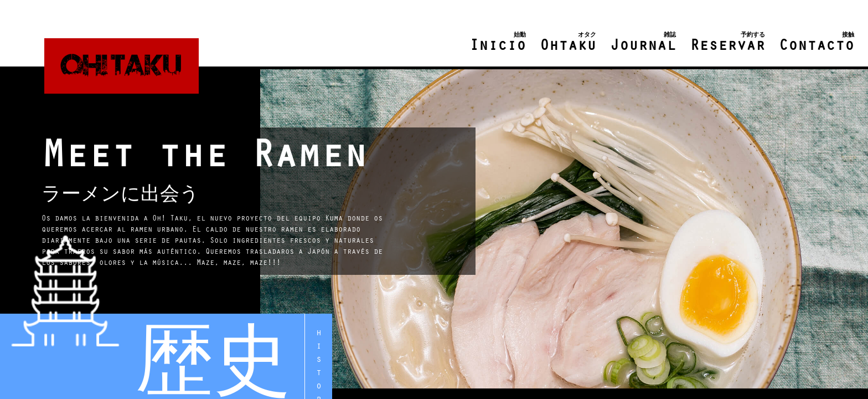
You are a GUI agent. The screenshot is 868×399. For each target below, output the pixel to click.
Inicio (498, 43)
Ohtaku (568, 43)
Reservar (727, 43)
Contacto (817, 43)
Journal (643, 43)
